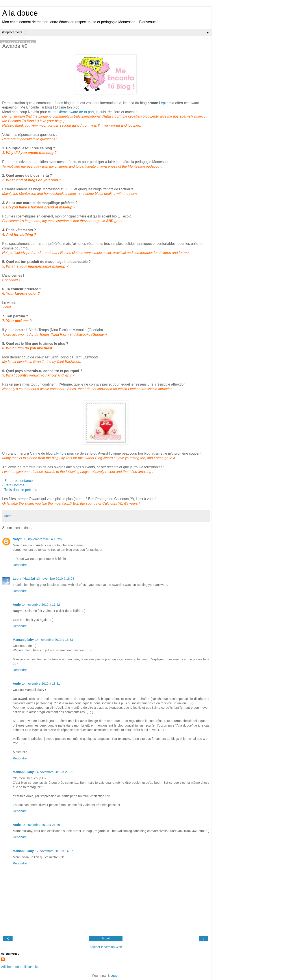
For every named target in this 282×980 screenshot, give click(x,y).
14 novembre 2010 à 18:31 (41, 684)
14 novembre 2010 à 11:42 (41, 605)
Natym (18, 539)
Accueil (106, 939)
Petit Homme (14, 485)
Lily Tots (60, 453)
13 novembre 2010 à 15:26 (43, 539)
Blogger (113, 976)
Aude (17, 605)
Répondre (20, 565)
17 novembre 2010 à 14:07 (54, 851)
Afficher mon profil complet (20, 967)
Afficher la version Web (106, 947)
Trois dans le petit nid (21, 490)
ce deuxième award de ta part (71, 112)
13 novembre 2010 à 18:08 (55, 579)
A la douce (20, 13)
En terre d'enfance (19, 481)
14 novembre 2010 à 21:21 (54, 772)
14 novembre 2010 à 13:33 (54, 640)
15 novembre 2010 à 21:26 (41, 825)
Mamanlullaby (23, 640)
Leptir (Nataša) (24, 579)
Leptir (163, 103)
